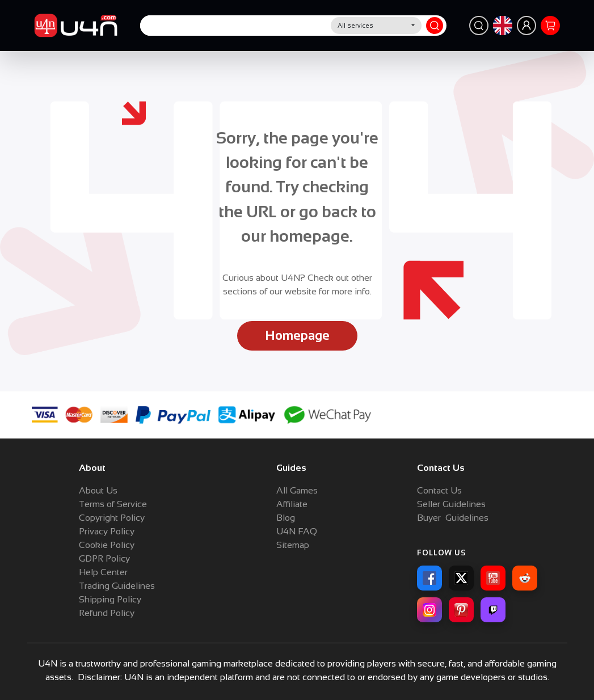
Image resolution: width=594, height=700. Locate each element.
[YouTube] (493, 578)
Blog (286, 518)
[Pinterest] (461, 610)
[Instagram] (429, 610)
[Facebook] (429, 578)
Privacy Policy (107, 531)
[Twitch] (493, 610)
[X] (461, 578)
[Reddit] (525, 578)
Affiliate (292, 504)
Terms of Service (113, 504)
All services (355, 26)
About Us (98, 490)
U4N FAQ (297, 531)
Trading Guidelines (117, 586)
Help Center (103, 572)
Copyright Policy (112, 518)
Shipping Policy (110, 599)
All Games (297, 490)
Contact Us (439, 490)
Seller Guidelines (451, 504)
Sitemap (293, 545)
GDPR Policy (104, 558)
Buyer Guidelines (453, 518)
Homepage (297, 336)
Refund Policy (107, 613)
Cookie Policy (107, 545)
